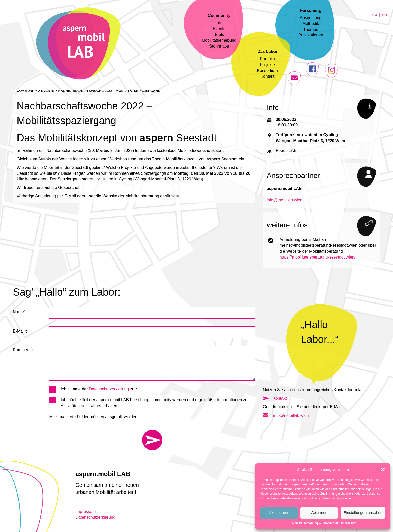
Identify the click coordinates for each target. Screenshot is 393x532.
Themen (311, 29)
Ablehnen (319, 513)
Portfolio (267, 59)
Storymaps (219, 46)
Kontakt (267, 76)
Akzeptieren (279, 513)
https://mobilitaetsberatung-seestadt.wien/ (318, 257)
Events (219, 29)
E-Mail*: (20, 331)
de (375, 14)
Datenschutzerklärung (109, 389)
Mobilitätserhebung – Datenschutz (315, 523)
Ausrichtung (311, 18)
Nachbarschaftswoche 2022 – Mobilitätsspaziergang (109, 91)
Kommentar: (24, 350)
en (385, 14)
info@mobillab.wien (285, 200)
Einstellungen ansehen (363, 513)
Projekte (267, 65)
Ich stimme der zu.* (93, 389)
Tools (219, 35)
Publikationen (311, 35)
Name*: (20, 312)
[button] (383, 470)
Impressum (349, 523)
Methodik (311, 24)
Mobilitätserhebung (219, 40)
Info (219, 23)
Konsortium (267, 71)
